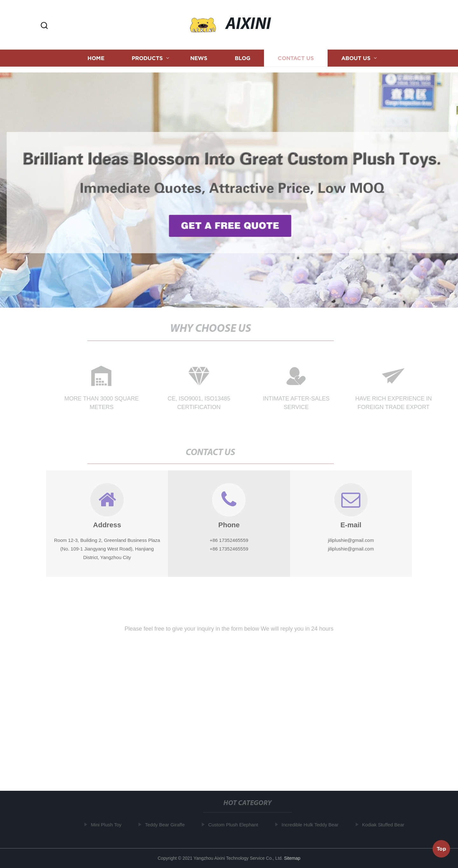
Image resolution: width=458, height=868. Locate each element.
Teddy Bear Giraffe (166, 825)
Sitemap (292, 858)
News (199, 57)
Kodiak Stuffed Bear (384, 825)
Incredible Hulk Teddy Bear (311, 825)
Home (96, 57)
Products (147, 57)
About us (356, 57)
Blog (243, 57)
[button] (44, 26)
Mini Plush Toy (107, 825)
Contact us (296, 57)
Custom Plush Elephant (234, 825)
